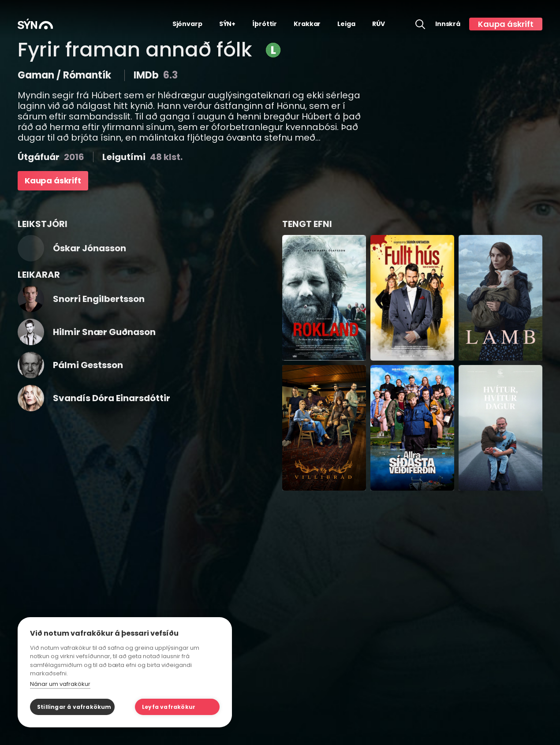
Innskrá (448, 24)
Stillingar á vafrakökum (74, 707)
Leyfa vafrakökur (169, 707)
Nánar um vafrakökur (60, 684)
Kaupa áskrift (506, 24)
